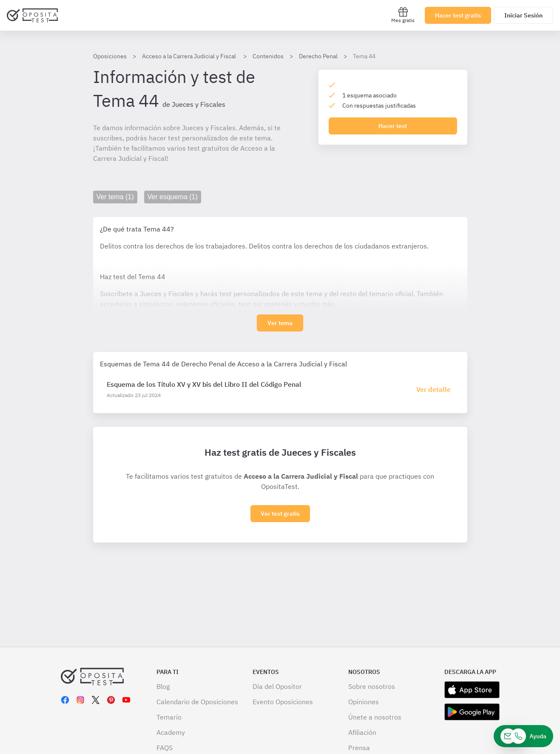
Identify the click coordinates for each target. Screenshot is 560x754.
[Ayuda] (523, 736)
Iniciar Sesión (523, 15)
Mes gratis (403, 15)
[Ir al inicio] (32, 15)
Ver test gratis (280, 514)
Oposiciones (110, 56)
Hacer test (393, 126)
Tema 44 (364, 56)
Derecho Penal (318, 56)
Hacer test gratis (458, 15)
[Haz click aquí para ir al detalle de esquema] (435, 389)
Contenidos (268, 56)
